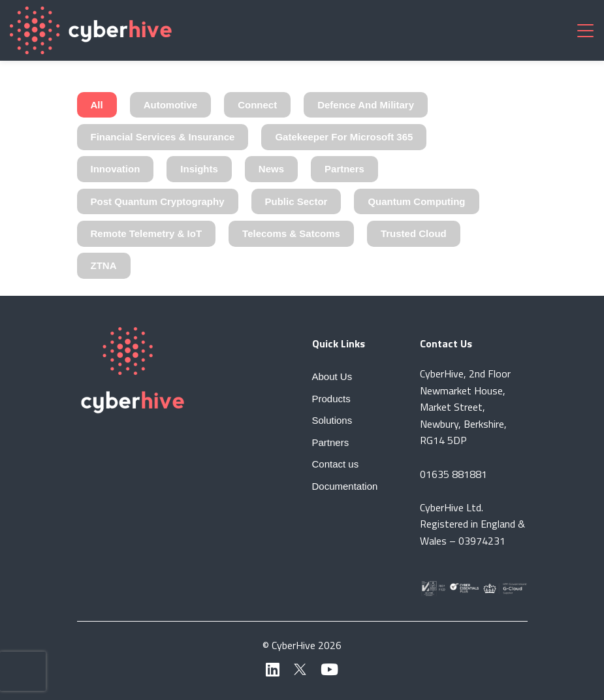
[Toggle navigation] (585, 30)
